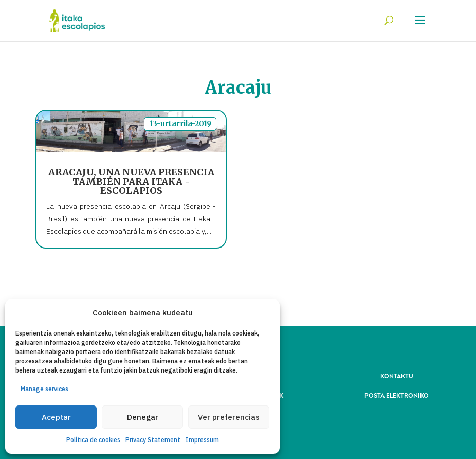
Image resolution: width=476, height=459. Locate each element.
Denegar (143, 417)
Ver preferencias (229, 417)
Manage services (44, 389)
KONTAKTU (397, 375)
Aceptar (56, 417)
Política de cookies (93, 440)
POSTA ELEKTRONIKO (397, 395)
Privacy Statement (153, 440)
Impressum (202, 440)
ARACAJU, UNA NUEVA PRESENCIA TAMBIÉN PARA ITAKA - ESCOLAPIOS (131, 181)
